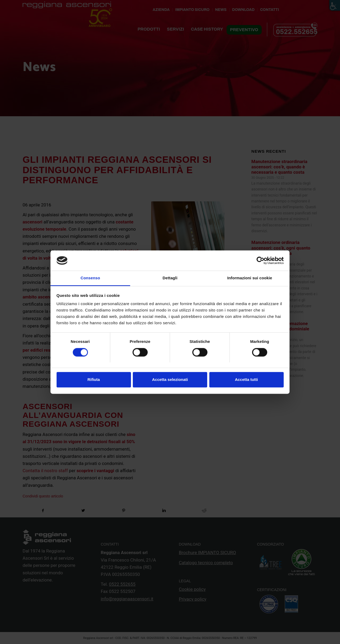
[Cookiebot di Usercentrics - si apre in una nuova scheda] (260, 260)
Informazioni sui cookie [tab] (250, 278)
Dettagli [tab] (170, 278)
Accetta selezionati (170, 380)
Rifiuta (94, 380)
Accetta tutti (246, 380)
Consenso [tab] (90, 278)
